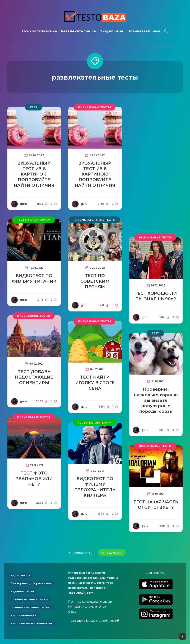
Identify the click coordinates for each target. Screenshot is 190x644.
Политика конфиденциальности (90, 602)
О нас (72, 612)
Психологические (40, 31)
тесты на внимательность (31, 623)
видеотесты (20, 575)
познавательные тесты (29, 599)
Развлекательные (78, 31)
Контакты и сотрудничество (87, 607)
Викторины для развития (31, 583)
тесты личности (23, 615)
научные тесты (23, 591)
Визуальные (112, 31)
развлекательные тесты (30, 607)
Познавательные (144, 31)
